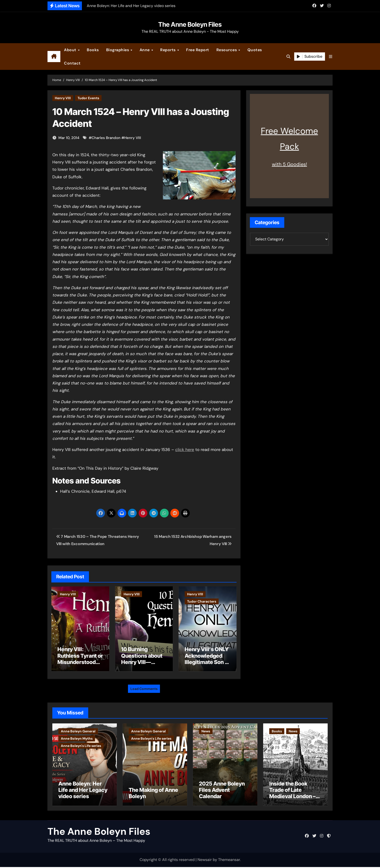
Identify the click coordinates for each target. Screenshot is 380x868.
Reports (168, 50)
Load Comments (144, 687)
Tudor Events (88, 98)
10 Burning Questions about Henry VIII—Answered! (142, 659)
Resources (227, 50)
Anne (145, 50)
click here (185, 450)
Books (93, 50)
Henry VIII (63, 98)
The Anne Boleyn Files (190, 24)
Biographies (118, 50)
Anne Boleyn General (78, 729)
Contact (72, 63)
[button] (331, 57)
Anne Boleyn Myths (77, 737)
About (71, 50)
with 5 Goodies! (289, 164)
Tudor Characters (202, 601)
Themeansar (229, 861)
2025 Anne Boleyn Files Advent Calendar (222, 791)
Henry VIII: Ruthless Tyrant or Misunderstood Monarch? (80, 659)
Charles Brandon (106, 138)
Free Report (198, 50)
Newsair (205, 861)
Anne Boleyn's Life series (81, 744)
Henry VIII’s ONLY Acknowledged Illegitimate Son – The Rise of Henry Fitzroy (207, 662)
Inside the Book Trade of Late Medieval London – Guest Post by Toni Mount (292, 797)
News (206, 729)
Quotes (255, 50)
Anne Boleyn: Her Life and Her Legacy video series (83, 791)
